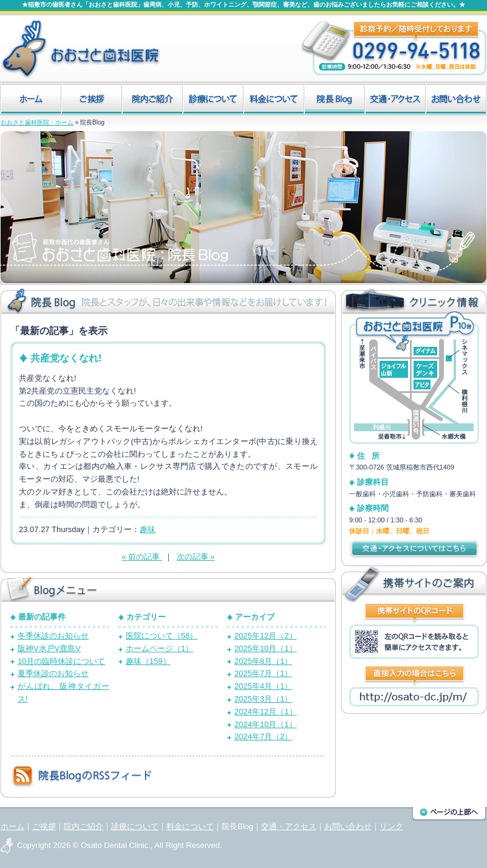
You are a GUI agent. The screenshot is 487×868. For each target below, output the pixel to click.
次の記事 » (196, 557)
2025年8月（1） (263, 661)
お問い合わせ (348, 826)
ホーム (12, 826)
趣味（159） (148, 661)
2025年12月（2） (266, 636)
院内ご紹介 (83, 826)
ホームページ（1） (159, 648)
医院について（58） (162, 636)
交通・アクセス (289, 826)
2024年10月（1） (266, 724)
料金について (190, 826)
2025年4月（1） (263, 686)
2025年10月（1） (266, 648)
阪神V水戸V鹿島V (49, 648)
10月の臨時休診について (61, 661)
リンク (391, 826)
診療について (135, 826)
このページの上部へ (449, 814)
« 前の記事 (141, 557)
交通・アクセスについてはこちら (414, 549)
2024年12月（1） (266, 712)
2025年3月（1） (263, 699)
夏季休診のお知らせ (53, 673)
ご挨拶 (44, 826)
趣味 (148, 529)
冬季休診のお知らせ (53, 636)
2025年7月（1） (263, 673)
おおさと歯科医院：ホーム (37, 122)
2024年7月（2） (263, 736)
